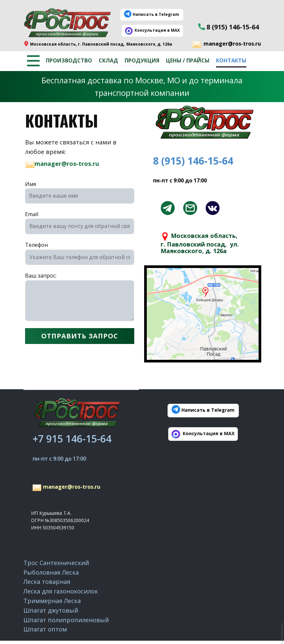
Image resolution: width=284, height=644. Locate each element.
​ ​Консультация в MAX (152, 31)
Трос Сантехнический (56, 563)
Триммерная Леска (52, 601)
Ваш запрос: (41, 276)
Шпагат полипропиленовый (66, 620)
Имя (31, 184)
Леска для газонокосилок (61, 591)
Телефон (36, 245)
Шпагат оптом (45, 629)
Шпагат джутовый (51, 610)
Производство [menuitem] (69, 60)
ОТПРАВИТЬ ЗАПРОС (80, 336)
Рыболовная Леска (51, 572)
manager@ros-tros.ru (227, 44)
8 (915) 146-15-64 (229, 27)
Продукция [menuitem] (142, 60)
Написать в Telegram (151, 15)
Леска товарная (47, 582)
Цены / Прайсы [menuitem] (188, 60)
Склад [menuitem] (108, 60)
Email (32, 214)
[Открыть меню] (33, 61)
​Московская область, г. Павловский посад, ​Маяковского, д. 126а (98, 44)
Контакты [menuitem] (231, 60)
